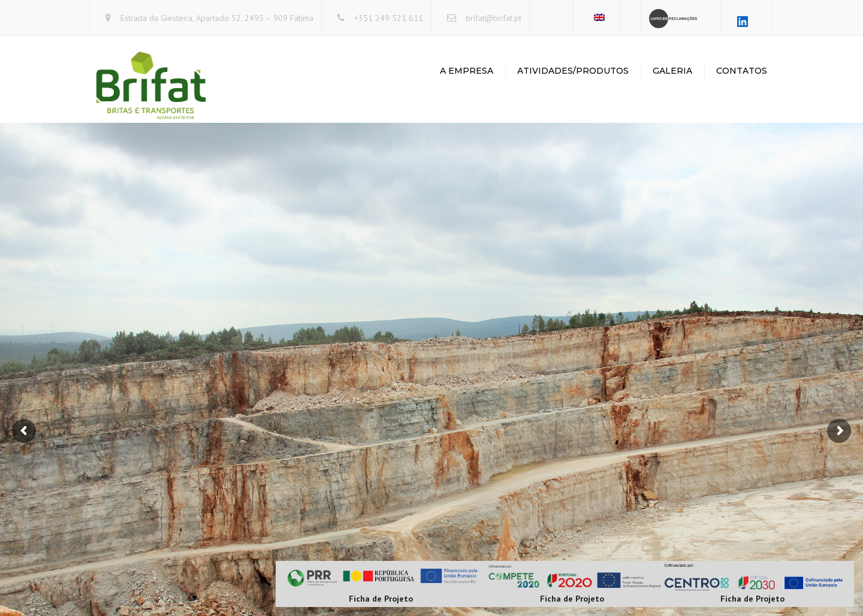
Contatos (742, 71)
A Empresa (467, 71)
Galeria (672, 71)
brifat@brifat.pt (494, 18)
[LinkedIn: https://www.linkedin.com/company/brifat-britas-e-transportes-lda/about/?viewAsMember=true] (743, 22)
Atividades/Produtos (573, 71)
